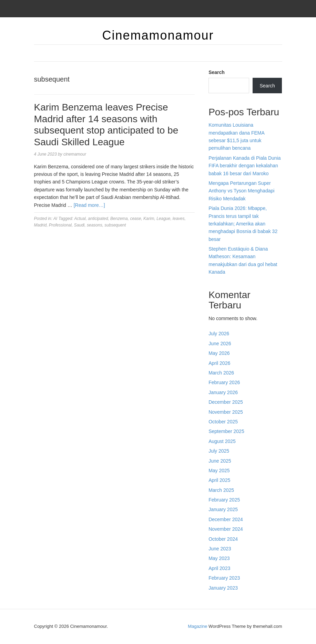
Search (217, 72)
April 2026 (219, 363)
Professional (60, 225)
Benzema (119, 219)
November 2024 (226, 529)
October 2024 (223, 539)
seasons (95, 225)
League (163, 219)
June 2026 (220, 344)
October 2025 (223, 422)
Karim (149, 219)
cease (135, 219)
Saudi (79, 225)
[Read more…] (89, 205)
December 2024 (226, 519)
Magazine (197, 626)
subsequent (115, 225)
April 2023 (219, 568)
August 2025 (222, 441)
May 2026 (219, 353)
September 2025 (226, 431)
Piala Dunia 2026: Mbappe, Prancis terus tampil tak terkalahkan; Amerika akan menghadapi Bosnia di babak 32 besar (243, 224)
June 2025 (220, 461)
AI (55, 219)
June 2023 (220, 549)
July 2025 (219, 451)
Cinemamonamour (158, 35)
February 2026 (224, 382)
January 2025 (223, 509)
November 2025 (226, 412)
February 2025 (224, 500)
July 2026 (219, 334)
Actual (80, 219)
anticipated (98, 219)
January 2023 (223, 588)
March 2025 (221, 490)
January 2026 (223, 392)
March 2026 (221, 373)
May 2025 (219, 471)
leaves (179, 219)
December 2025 (226, 402)
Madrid (40, 225)
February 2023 (224, 578)
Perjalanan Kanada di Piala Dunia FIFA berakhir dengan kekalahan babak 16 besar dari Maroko (244, 166)
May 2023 (219, 558)
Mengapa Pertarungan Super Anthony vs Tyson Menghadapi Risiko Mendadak (241, 191)
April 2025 (219, 480)
